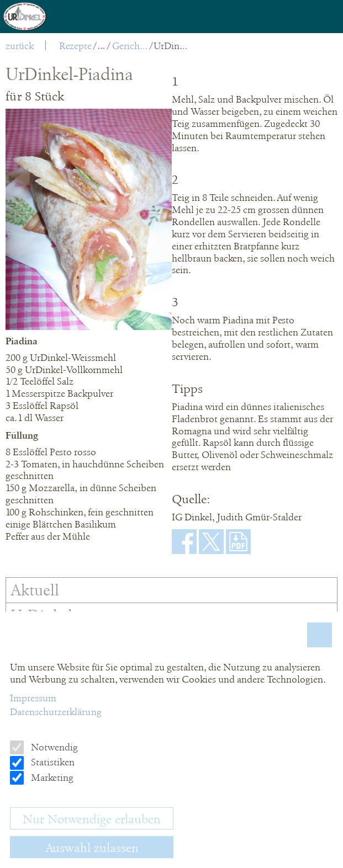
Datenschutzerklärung (56, 712)
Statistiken (52, 762)
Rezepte (75, 46)
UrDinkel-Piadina (171, 46)
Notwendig (53, 747)
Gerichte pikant (130, 46)
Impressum (33, 698)
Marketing (51, 778)
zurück (20, 46)
